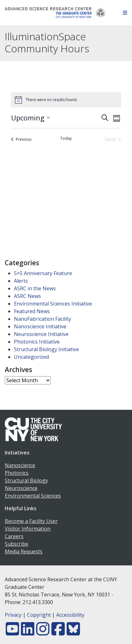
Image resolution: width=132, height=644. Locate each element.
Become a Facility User (31, 521)
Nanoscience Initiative (40, 326)
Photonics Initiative (37, 342)
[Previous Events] (21, 139)
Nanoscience (20, 465)
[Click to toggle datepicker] (30, 118)
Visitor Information (28, 529)
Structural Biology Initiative (46, 349)
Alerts (21, 281)
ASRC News (27, 296)
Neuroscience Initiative (41, 334)
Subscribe (16, 544)
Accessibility (70, 615)
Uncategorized (31, 357)
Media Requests (24, 551)
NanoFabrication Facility (43, 319)
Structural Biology (26, 480)
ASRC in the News (35, 288)
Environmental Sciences (33, 496)
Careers (14, 536)
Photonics (17, 473)
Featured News (32, 311)
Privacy (13, 615)
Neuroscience (21, 488)
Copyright (39, 615)
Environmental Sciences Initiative (53, 304)
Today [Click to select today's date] (66, 138)
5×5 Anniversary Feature (43, 273)
